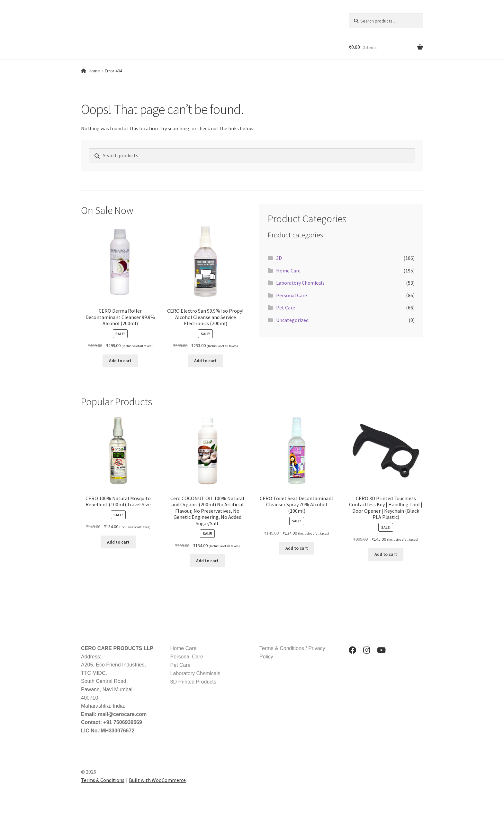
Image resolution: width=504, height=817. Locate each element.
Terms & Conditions (103, 780)
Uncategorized (292, 320)
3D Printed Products (193, 682)
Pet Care (286, 308)
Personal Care (292, 295)
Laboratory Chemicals (300, 283)
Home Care (288, 271)
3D (279, 258)
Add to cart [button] (120, 361)
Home (94, 71)
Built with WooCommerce (157, 780)
